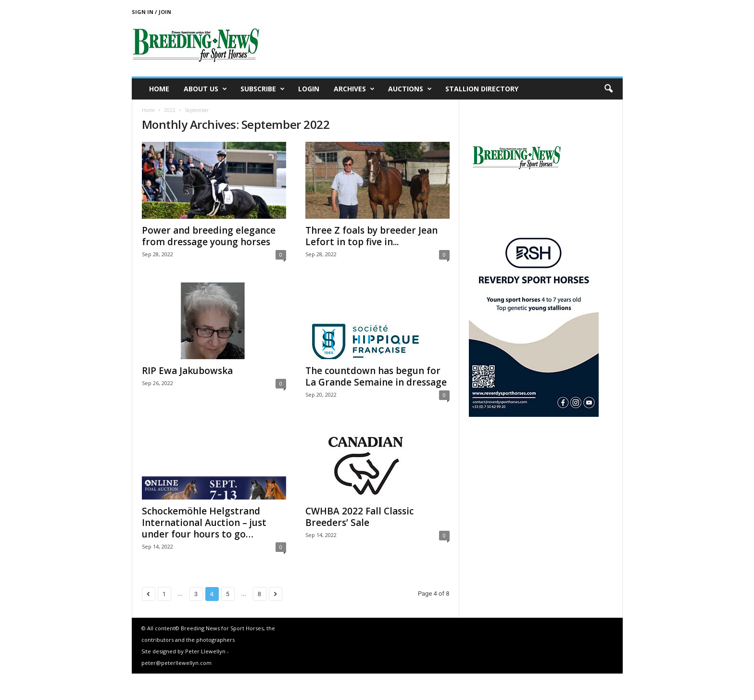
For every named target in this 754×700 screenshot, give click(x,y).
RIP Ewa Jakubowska (187, 371)
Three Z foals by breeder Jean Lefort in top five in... (371, 236)
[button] (608, 89)
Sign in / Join (151, 12)
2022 (170, 110)
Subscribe (263, 89)
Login (309, 89)
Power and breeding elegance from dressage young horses (209, 236)
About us (205, 89)
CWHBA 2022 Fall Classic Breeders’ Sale (359, 517)
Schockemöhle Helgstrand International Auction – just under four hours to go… (204, 523)
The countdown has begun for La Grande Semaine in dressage (376, 376)
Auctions (410, 89)
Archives (354, 89)
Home (159, 89)
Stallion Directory (482, 89)
